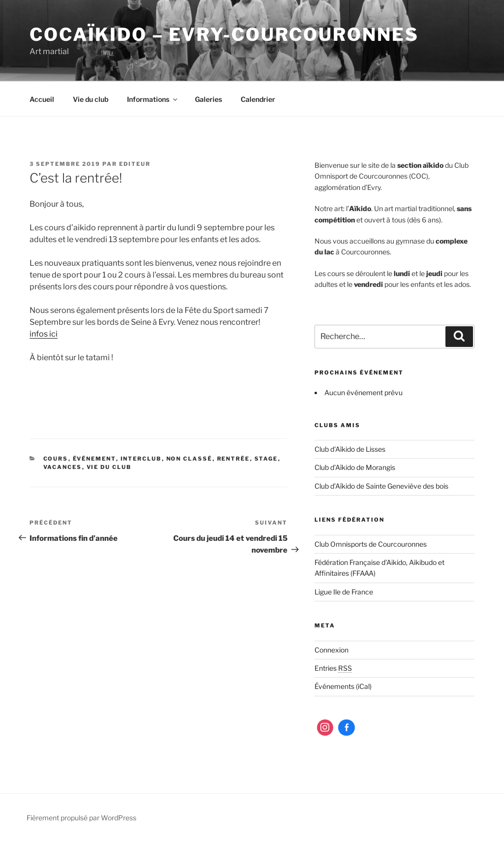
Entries (333, 668)
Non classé (189, 459)
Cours (56, 459)
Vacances (63, 467)
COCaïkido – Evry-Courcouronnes (224, 34)
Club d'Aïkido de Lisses (350, 449)
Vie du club (91, 99)
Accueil (42, 99)
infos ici (44, 334)
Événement (94, 459)
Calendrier (258, 99)
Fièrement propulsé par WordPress (81, 818)
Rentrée (234, 459)
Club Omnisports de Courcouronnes (371, 544)
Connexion (331, 650)
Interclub (141, 459)
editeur (135, 164)
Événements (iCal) (343, 686)
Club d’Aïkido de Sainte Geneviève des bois (381, 486)
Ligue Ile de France (344, 592)
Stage (266, 459)
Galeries (208, 99)
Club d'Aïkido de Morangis (355, 467)
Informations (153, 99)
